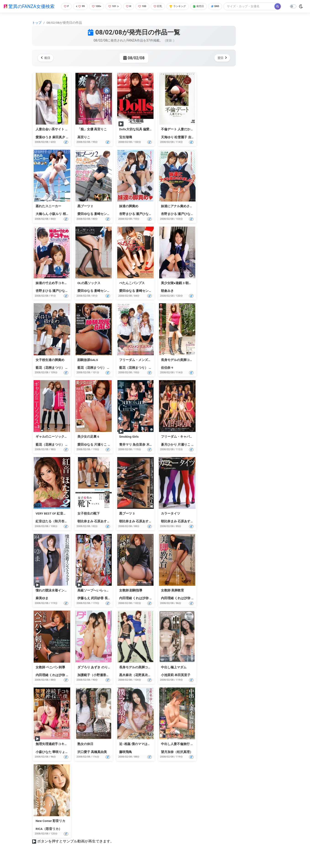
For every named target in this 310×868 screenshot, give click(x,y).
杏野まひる (127, 222)
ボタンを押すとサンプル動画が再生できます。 (76, 849)
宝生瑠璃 (126, 145)
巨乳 (161, 6)
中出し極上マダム (174, 675)
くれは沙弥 (141, 606)
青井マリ (126, 452)
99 (78, 6)
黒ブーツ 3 (127, 521)
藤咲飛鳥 (126, 759)
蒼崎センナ (102, 222)
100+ (95, 6)
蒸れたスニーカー (48, 214)
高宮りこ (84, 145)
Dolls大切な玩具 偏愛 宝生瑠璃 (141, 137)
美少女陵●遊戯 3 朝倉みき (180, 290)
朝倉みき (167, 298)
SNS (223, 6)
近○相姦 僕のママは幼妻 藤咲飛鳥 (143, 752)
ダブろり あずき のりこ (94, 675)
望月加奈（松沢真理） (177, 759)
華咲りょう (60, 759)
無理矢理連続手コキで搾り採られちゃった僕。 (69, 752)
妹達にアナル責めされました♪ (183, 214)
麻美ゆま (42, 606)
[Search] (83, 15)
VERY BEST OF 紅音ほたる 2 (55, 521)
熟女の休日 (85, 752)
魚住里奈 (139, 452)
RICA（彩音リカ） (49, 836)
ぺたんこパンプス (132, 290)
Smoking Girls (129, 444)
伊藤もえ (84, 606)
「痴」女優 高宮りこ (92, 137)
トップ (37, 30)
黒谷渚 (154, 606)
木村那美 (153, 452)
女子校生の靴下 (89, 521)
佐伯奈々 (167, 375)
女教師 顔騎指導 (131, 598)
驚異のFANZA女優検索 (29, 10)
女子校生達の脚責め (50, 367)
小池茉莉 (167, 682)
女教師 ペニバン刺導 (50, 675)
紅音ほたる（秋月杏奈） (53, 529)
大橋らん (42, 222)
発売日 (205, 6)
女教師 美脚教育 (172, 598)
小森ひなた (44, 759)
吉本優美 (194, 145)
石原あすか (102, 529)
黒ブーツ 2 (85, 214)
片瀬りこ (100, 452)
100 (144, 6)
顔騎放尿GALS (88, 367)
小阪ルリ (55, 222)
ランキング (182, 6)
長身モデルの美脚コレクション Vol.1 (187, 367)
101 (113, 6)
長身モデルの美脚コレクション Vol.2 (146, 675)
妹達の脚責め (129, 214)
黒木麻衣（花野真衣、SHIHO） (141, 682)
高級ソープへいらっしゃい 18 (99, 598)
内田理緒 (126, 606)
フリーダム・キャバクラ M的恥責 (185, 444)
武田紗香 (97, 606)
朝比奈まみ (85, 529)
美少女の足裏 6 (88, 444)
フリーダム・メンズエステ (138, 367)
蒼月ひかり (169, 452)
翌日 (221, 65)
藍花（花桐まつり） (50, 375)
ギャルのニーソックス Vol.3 (56, 444)
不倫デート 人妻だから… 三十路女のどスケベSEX (196, 137)
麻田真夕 (59, 145)
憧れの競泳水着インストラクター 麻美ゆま (66, 598)
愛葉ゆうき (44, 145)
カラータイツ (171, 521)
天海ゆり (167, 145)
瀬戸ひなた (144, 222)
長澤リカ (111, 606)
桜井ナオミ (71, 222)
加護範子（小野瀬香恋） (95, 682)
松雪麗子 (181, 145)
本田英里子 (182, 682)
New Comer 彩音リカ (50, 828)
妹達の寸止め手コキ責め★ (55, 290)
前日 (46, 65)
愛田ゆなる (85, 222)
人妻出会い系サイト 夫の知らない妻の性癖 (66, 137)
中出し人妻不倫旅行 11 (177, 752)
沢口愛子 (84, 759)
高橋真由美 (99, 759)
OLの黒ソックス (89, 290)
